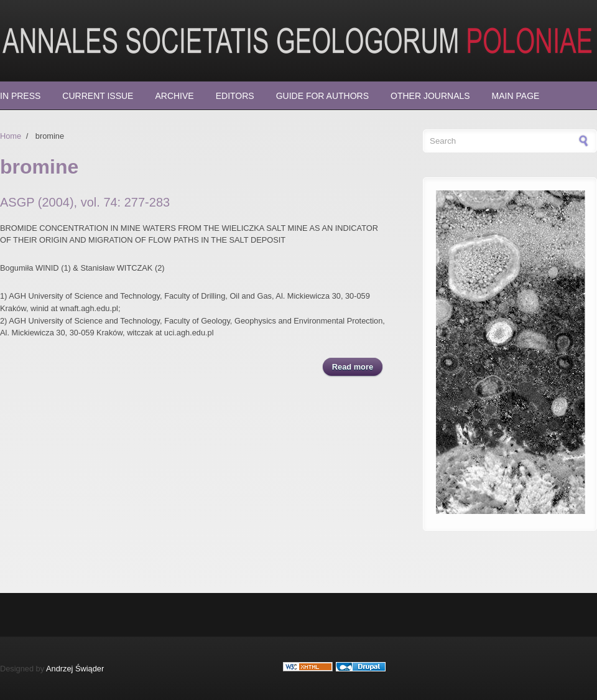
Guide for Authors (322, 96)
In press (20, 96)
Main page (516, 96)
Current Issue (98, 96)
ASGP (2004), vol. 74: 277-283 (85, 202)
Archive (174, 96)
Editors (235, 96)
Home (11, 136)
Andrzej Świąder (75, 669)
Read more (357, 366)
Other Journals (430, 96)
